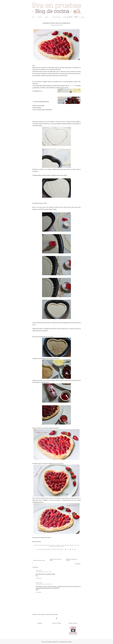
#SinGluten (42, 545)
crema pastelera (65, 545)
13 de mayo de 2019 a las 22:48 (44, 584)
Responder (39, 578)
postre (51, 546)
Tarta (62, 546)
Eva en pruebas (48, 642)
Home (33, 17)
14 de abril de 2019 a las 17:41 (44, 572)
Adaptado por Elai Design (66, 642)
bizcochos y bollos (50, 545)
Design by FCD (55, 642)
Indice (47, 17)
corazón (58, 545)
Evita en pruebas (56, 17)
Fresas (72, 545)
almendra (72, 86)
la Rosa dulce (39, 570)
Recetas (39, 17)
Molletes (78, 564)
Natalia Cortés (39, 583)
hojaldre (77, 545)
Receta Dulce (57, 546)
